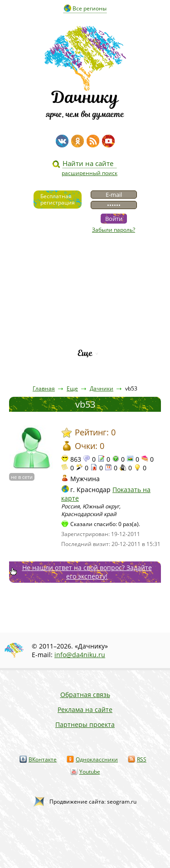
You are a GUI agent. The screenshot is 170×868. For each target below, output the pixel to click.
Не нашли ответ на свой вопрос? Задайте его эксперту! (87, 572)
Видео (85, 261)
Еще (85, 353)
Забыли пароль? (114, 230)
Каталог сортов (85, 322)
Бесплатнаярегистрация (58, 199)
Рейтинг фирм (85, 338)
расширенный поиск (90, 173)
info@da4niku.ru (80, 655)
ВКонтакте (43, 759)
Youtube (90, 772)
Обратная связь (85, 695)
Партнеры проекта (85, 724)
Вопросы (85, 307)
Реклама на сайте (85, 710)
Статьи (85, 276)
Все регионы (90, 8)
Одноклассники (97, 759)
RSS (142, 759)
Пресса (85, 291)
